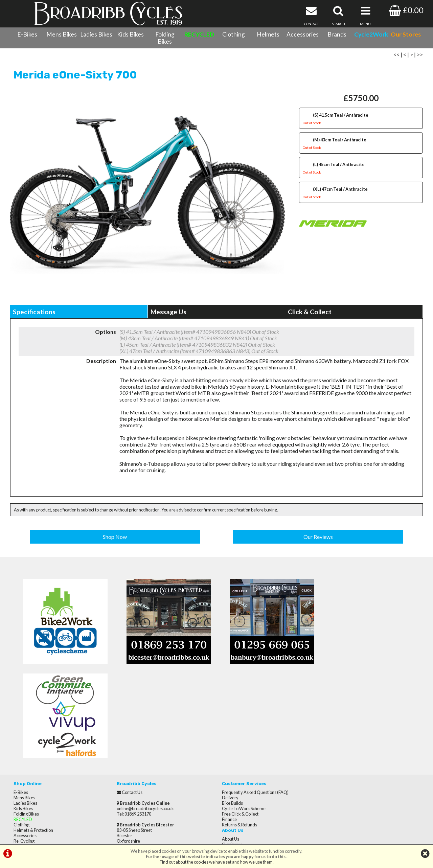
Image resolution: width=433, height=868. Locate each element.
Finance (227, 726)
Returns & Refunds (237, 731)
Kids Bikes (130, 34)
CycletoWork (26, 780)
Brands (337, 34)
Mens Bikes (62, 34)
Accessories (303, 34)
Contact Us (24, 764)
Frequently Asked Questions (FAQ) (253, 699)
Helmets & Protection (33, 737)
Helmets (268, 34)
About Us (332, 699)
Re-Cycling (24, 748)
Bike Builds (230, 710)
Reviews (331, 710)
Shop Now (115, 537)
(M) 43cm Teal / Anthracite (361, 145)
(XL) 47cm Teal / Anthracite (361, 194)
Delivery (228, 704)
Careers (331, 721)
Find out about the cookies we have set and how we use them (216, 862)
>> (420, 55)
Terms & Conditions (32, 769)
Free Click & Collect (238, 721)
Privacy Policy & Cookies (37, 775)
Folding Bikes (165, 38)
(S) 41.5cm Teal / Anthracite (361, 120)
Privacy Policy (336, 731)
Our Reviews (318, 537)
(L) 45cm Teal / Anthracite (361, 170)
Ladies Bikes (96, 34)
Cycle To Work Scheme (242, 715)
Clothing (234, 34)
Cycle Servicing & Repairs (37, 758)
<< (396, 55)
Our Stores (24, 785)
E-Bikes (27, 34)
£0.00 (406, 10)
